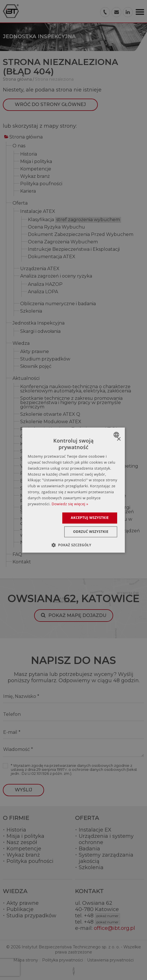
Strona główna (26, 137)
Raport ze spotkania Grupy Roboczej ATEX (69, 474)
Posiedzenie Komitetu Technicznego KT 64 (69, 429)
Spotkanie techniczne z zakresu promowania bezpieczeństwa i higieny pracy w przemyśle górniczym (71, 403)
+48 (102, 916)
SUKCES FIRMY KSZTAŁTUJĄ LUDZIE (62, 452)
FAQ (17, 555)
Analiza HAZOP (45, 285)
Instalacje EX (95, 830)
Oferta (20, 203)
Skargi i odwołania (40, 332)
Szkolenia (31, 311)
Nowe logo (33, 543)
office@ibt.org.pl (114, 928)
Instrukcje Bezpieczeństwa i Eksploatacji (74, 249)
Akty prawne (35, 352)
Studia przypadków (31, 916)
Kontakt (22, 562)
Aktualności (26, 379)
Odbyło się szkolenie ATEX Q (52, 437)
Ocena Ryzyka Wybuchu (56, 227)
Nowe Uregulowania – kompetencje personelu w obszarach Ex (76, 521)
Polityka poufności (41, 184)
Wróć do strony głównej (50, 104)
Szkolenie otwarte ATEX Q (50, 414)
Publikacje (20, 909)
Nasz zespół (22, 842)
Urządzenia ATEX (40, 269)
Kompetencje (36, 169)
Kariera (28, 191)
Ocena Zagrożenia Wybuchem (63, 242)
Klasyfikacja (74, 220)
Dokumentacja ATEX (52, 257)
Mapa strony (26, 960)
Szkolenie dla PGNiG (44, 489)
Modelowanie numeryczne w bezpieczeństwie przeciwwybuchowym (73, 498)
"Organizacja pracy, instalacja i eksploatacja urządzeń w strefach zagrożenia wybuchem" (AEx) (80, 533)
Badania (89, 849)
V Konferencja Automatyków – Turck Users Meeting (79, 466)
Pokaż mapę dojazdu (77, 615)
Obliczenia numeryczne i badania (58, 304)
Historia (29, 154)
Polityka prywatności (63, 960)
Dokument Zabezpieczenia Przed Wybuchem (81, 235)
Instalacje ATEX (38, 212)
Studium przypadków (45, 359)
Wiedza (21, 344)
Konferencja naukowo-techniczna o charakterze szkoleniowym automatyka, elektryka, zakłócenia (76, 389)
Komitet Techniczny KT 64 (50, 444)
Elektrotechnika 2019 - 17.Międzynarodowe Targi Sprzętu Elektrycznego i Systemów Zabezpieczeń (77, 510)
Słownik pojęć (36, 367)
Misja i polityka (36, 162)
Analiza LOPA (43, 292)
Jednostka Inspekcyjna (39, 323)
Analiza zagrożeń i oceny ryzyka (56, 276)
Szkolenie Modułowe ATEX (51, 422)
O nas (19, 146)
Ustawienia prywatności (110, 960)
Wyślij (23, 790)
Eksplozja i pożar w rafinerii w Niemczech (66, 481)
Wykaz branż (35, 177)
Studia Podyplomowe (45, 459)
